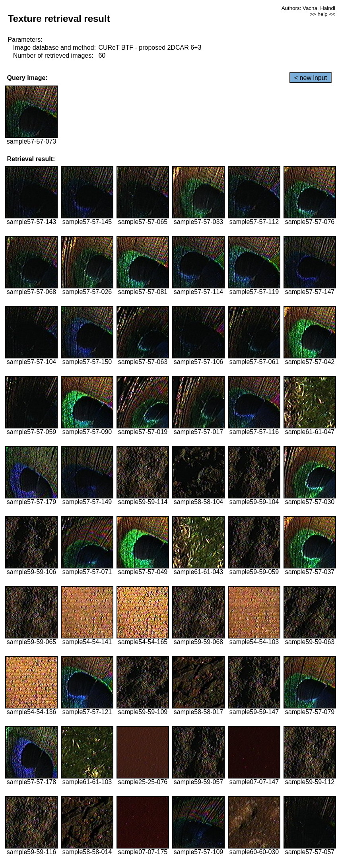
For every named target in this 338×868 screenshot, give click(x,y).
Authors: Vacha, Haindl (308, 8)
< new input (311, 78)
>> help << (322, 14)
